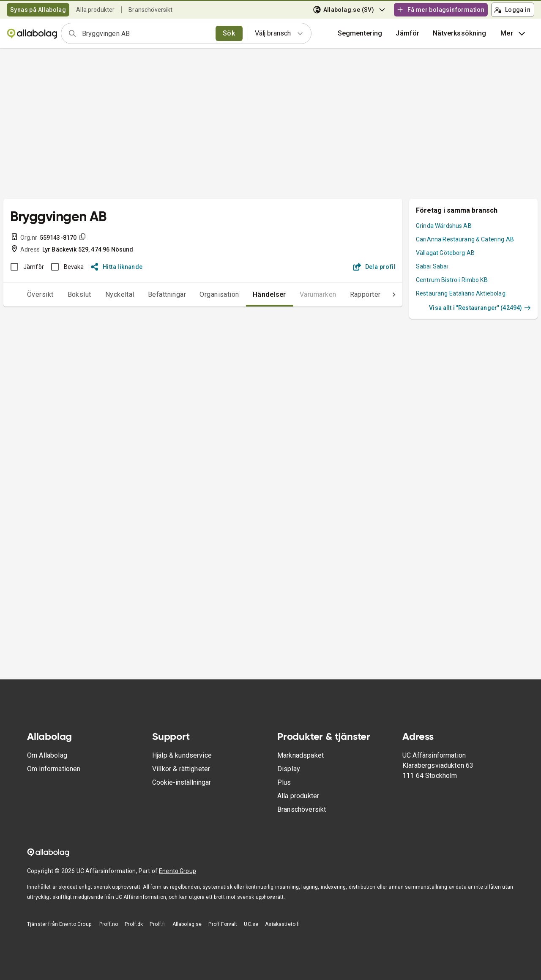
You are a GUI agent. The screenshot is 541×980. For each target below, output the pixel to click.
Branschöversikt (150, 10)
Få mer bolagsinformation (440, 10)
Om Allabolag (47, 755)
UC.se (251, 924)
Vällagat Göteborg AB (445, 253)
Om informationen (54, 769)
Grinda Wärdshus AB (444, 226)
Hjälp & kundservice (182, 755)
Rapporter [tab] (348, 294)
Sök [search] (229, 33)
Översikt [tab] (23, 294)
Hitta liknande (117, 267)
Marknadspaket (301, 755)
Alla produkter (95, 10)
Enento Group (178, 871)
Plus (284, 782)
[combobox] (146, 33)
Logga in (512, 10)
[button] (407, 33)
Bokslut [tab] (63, 294)
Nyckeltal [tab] (103, 294)
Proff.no (109, 924)
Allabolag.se (187, 924)
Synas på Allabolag (38, 10)
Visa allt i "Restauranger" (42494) (480, 308)
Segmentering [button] (360, 33)
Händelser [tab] (253, 294)
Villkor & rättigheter (181, 769)
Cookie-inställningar (182, 782)
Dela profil (374, 267)
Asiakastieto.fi (282, 924)
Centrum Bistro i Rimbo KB (452, 280)
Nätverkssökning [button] (459, 33)
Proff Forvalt (223, 924)
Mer (514, 33)
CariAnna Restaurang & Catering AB (465, 239)
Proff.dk (134, 924)
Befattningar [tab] (150, 294)
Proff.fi (157, 924)
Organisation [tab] (202, 294)
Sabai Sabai (432, 266)
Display (289, 769)
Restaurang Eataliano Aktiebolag (461, 293)
